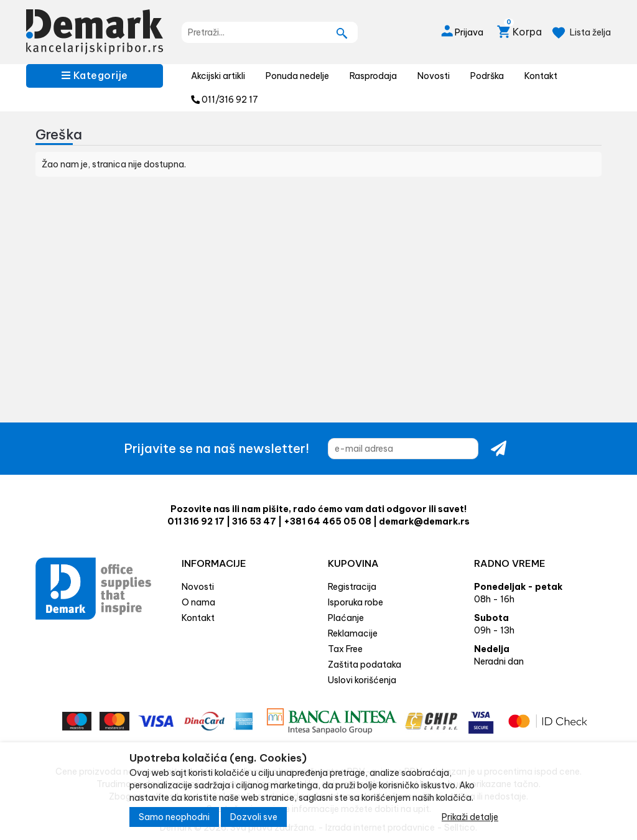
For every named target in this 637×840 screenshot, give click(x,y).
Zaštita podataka (365, 665)
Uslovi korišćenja (362, 680)
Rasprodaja (373, 76)
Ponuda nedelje (297, 76)
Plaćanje (346, 618)
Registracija (352, 587)
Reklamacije (353, 633)
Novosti (434, 76)
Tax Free (345, 649)
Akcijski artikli (218, 76)
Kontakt (541, 76)
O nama (198, 602)
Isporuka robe (356, 602)
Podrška (487, 76)
